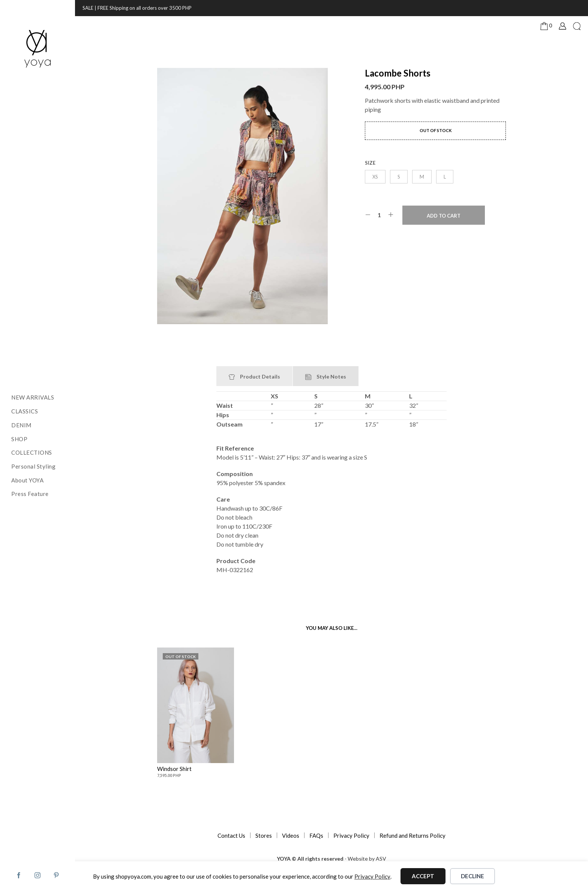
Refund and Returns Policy (412, 835)
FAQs (316, 835)
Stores (264, 835)
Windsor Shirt (174, 769)
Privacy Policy (351, 835)
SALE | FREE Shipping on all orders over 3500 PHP (137, 8)
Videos (291, 835)
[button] (546, 26)
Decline (472, 876)
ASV (381, 859)
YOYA (284, 859)
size (370, 163)
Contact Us (231, 835)
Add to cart (444, 216)
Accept (423, 876)
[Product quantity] (379, 215)
